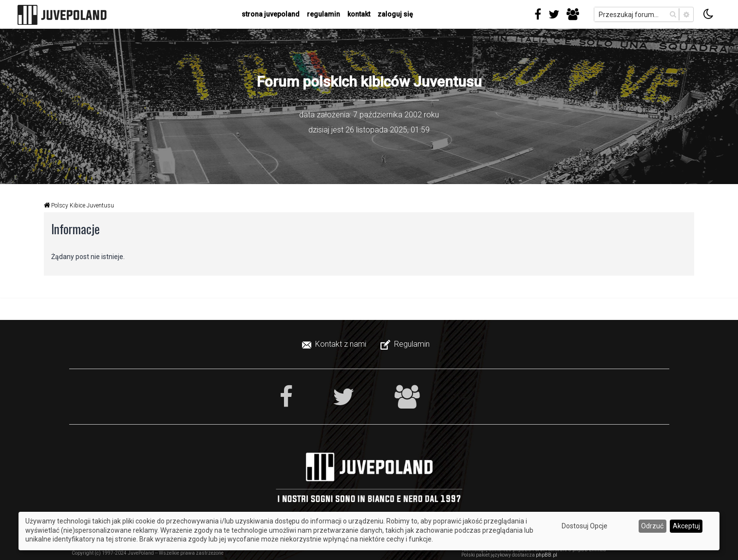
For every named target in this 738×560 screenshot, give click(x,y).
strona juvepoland (271, 14)
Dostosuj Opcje (585, 526)
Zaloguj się (395, 14)
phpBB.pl (547, 555)
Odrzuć (652, 526)
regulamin (323, 14)
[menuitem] (335, 344)
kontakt (359, 14)
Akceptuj (686, 526)
